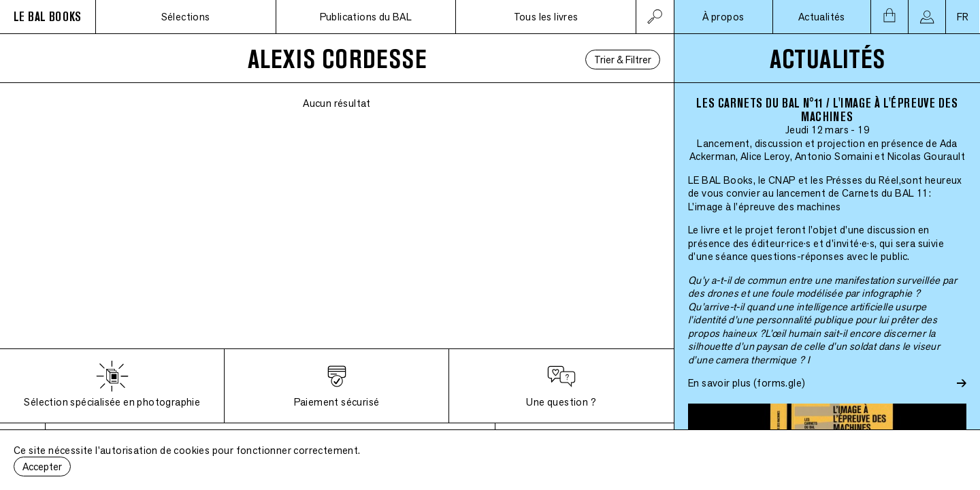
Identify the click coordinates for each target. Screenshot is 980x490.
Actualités (822, 17)
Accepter (42, 467)
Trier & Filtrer (623, 60)
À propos (723, 17)
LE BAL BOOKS (48, 17)
